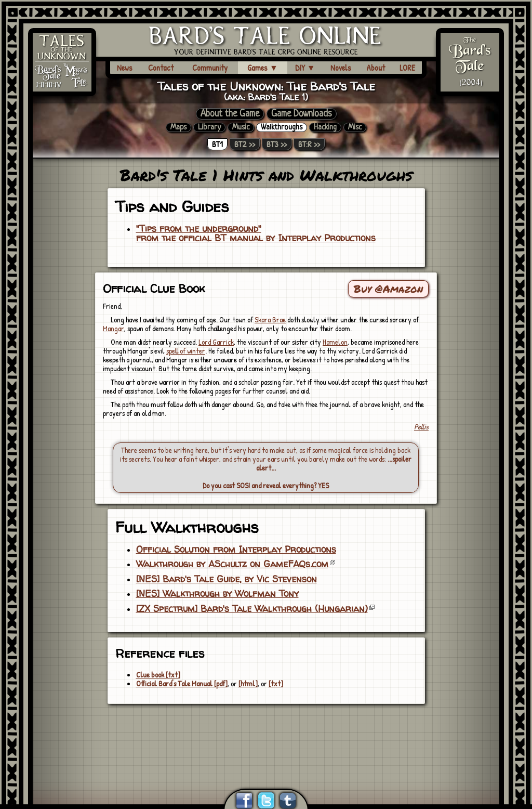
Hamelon (335, 342)
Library (209, 127)
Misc (355, 127)
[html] (248, 683)
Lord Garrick (216, 342)
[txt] (276, 683)
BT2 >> (245, 144)
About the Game (230, 114)
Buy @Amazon (388, 289)
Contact (161, 68)
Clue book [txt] (158, 675)
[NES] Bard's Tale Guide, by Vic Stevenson (227, 579)
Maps (178, 127)
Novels (341, 68)
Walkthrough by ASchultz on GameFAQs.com (232, 564)
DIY (305, 68)
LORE (407, 68)
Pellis (421, 427)
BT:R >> (309, 144)
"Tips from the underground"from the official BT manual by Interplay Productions (256, 233)
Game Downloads (302, 114)
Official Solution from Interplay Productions (236, 550)
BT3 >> (277, 144)
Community (210, 68)
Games (263, 68)
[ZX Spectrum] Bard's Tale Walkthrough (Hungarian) (252, 609)
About (376, 68)
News (125, 68)
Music (241, 127)
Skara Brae (270, 319)
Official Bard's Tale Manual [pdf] (182, 683)
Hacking (325, 127)
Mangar (114, 328)
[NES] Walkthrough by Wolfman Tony (217, 594)
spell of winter (186, 351)
